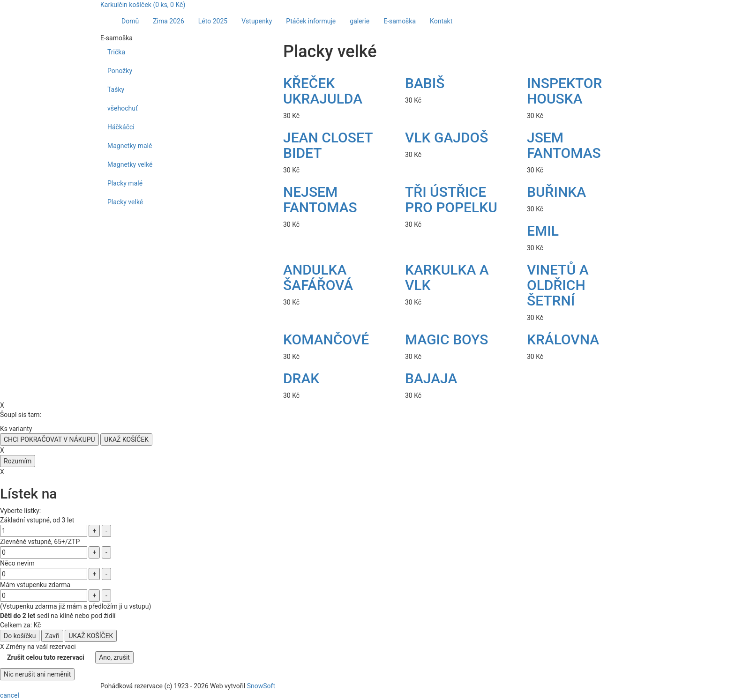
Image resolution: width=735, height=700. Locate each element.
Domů (130, 21)
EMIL (543, 231)
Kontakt (441, 21)
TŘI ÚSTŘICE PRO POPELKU (451, 200)
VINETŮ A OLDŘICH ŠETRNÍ (558, 285)
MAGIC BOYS (446, 339)
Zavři (52, 636)
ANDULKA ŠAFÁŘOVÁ (318, 277)
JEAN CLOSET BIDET (328, 145)
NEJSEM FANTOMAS (320, 200)
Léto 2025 (213, 21)
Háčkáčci (121, 127)
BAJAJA (431, 378)
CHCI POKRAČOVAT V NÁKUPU (49, 439)
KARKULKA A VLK (447, 277)
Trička (116, 52)
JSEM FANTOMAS (564, 145)
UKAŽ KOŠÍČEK (126, 439)
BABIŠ (425, 83)
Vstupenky (257, 21)
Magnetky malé (130, 146)
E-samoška (400, 21)
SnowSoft (261, 686)
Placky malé (125, 183)
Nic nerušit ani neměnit (37, 674)
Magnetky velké (130, 164)
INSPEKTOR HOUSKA (564, 91)
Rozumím (18, 461)
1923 (181, 686)
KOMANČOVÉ (326, 339)
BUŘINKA (556, 192)
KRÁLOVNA (563, 339)
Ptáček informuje (311, 21)
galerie (360, 21)
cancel (10, 695)
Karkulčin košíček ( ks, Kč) (143, 5)
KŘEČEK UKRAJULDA (323, 91)
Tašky (116, 89)
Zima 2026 (169, 21)
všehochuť (123, 108)
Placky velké (125, 202)
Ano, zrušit (114, 657)
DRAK (301, 378)
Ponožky (120, 71)
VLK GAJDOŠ (446, 138)
